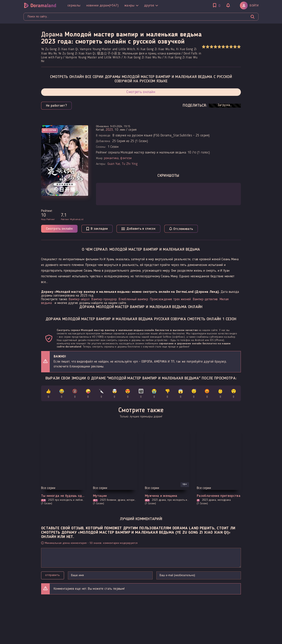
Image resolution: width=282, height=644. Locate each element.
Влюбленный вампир (133, 299)
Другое (151, 5)
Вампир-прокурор (104, 299)
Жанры (131, 5)
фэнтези (126, 158)
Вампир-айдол (79, 299)
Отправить (53, 575)
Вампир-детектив (205, 299)
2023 (109, 130)
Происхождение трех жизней (170, 299)
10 (239, 47)
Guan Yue (114, 164)
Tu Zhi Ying (130, 164)
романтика (111, 158)
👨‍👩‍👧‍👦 (141, 394)
